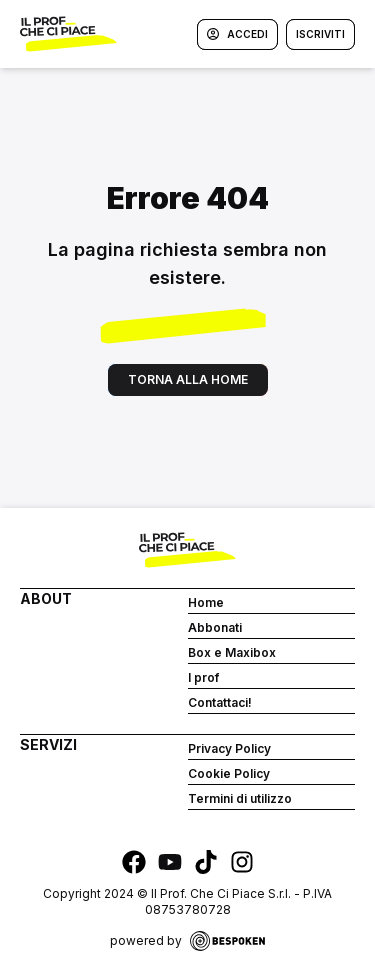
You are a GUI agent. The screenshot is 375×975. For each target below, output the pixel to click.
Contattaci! (220, 702)
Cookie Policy (229, 773)
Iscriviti (320, 34)
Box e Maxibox (232, 652)
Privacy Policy (229, 748)
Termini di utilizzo (240, 798)
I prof (203, 677)
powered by (187, 941)
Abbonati (215, 627)
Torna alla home (188, 379)
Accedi (237, 34)
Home (206, 602)
